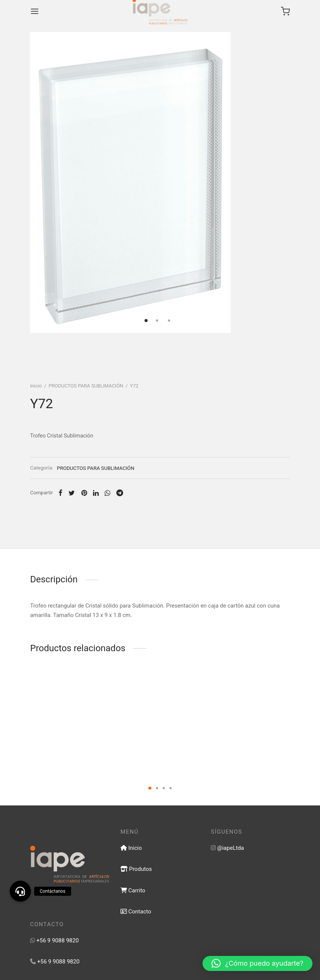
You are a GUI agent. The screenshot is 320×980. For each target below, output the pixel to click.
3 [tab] (164, 788)
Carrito (133, 890)
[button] (258, 963)
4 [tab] (171, 788)
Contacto (136, 912)
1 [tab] (150, 788)
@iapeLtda (231, 848)
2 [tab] (157, 788)
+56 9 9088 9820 (58, 940)
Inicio (36, 386)
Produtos (136, 869)
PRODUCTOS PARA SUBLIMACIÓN (86, 386)
